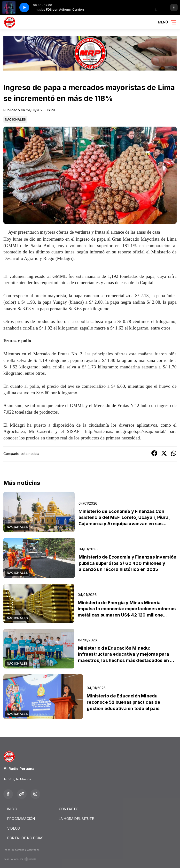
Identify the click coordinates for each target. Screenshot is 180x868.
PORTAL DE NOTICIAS (25, 838)
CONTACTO (69, 809)
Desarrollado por (20, 859)
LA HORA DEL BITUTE (77, 819)
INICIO (12, 809)
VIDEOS (14, 828)
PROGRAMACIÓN (21, 819)
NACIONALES (15, 119)
